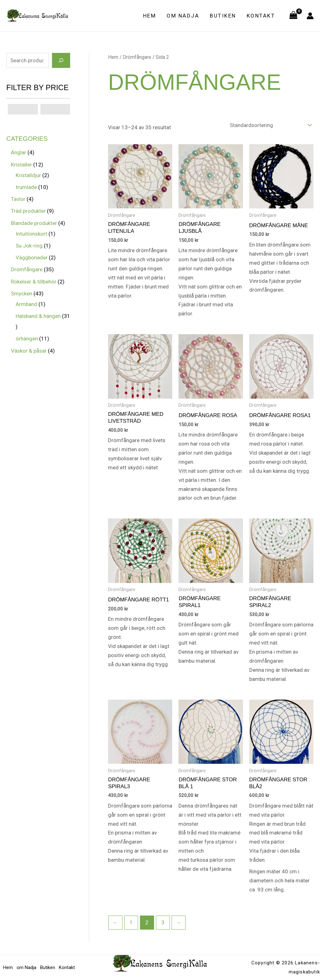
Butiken (223, 16)
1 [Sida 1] (131, 922)
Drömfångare (137, 57)
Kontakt (261, 16)
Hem (150, 16)
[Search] (61, 60)
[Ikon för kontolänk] (310, 16)
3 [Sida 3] (163, 922)
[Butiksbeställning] (270, 125)
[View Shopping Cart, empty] (293, 16)
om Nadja (183, 16)
